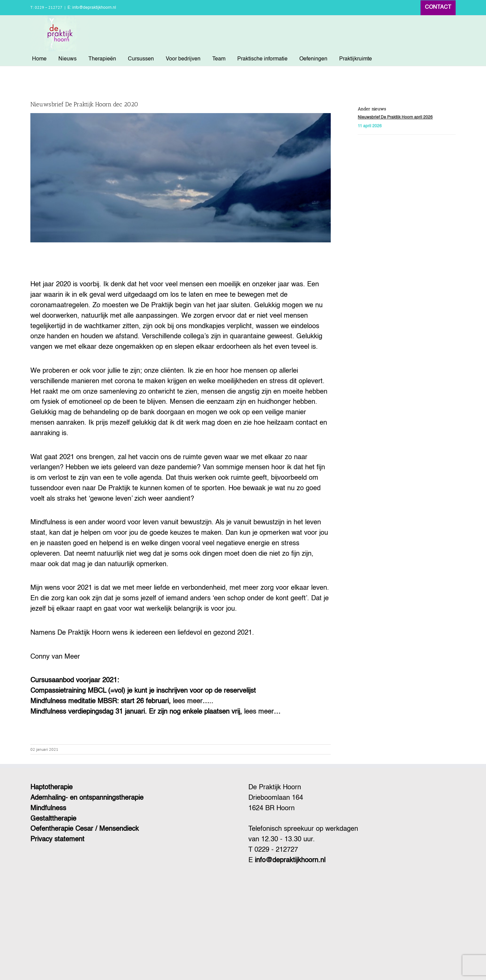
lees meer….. (193, 701)
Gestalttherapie (53, 819)
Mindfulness (48, 809)
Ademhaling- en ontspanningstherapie (87, 798)
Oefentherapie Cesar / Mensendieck (85, 829)
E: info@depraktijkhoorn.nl (92, 8)
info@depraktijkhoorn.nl (290, 860)
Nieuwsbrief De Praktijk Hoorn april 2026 (395, 117)
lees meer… (262, 712)
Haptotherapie (51, 788)
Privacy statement (57, 840)
